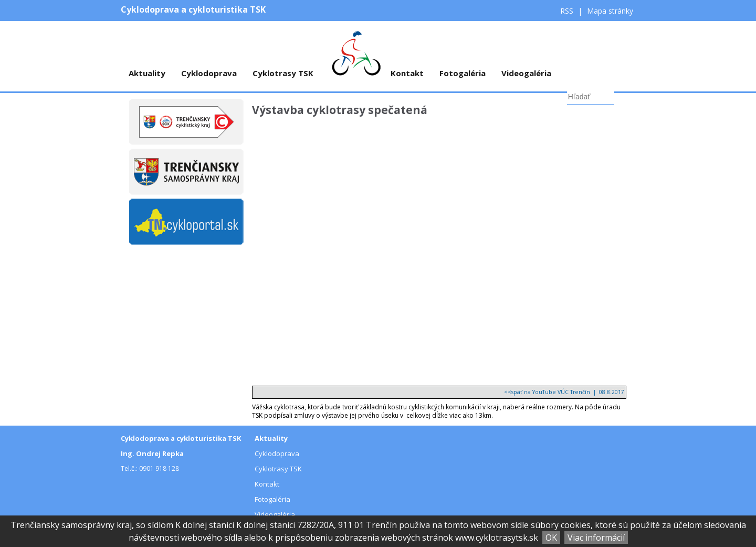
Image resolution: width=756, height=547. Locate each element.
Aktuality (147, 73)
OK (551, 538)
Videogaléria (526, 73)
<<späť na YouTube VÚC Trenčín (547, 392)
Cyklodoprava (209, 73)
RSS (568, 11)
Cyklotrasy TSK (283, 73)
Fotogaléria (463, 73)
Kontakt (407, 73)
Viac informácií (596, 538)
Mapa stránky (610, 11)
